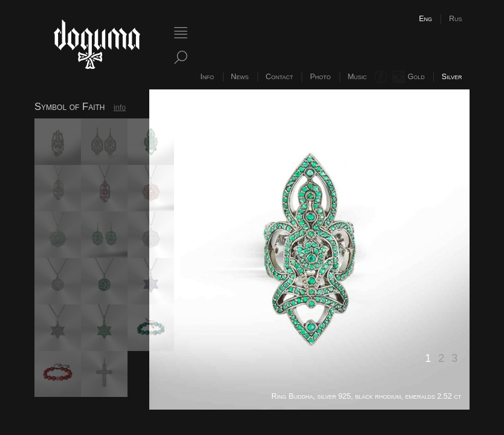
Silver (452, 77)
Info (207, 77)
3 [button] (454, 358)
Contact (279, 77)
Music (357, 77)
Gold (416, 77)
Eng (425, 19)
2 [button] (441, 358)
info (120, 108)
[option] (309, 250)
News (240, 77)
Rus (456, 19)
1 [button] (428, 358)
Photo (320, 77)
